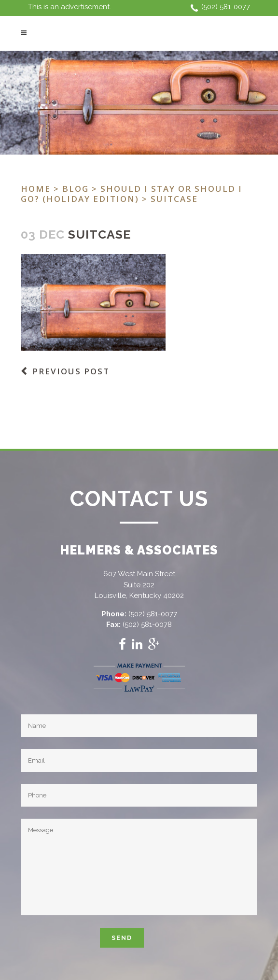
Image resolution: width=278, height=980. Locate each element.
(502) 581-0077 (226, 7)
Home (36, 189)
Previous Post (71, 371)
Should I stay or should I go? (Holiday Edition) (132, 194)
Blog (76, 189)
